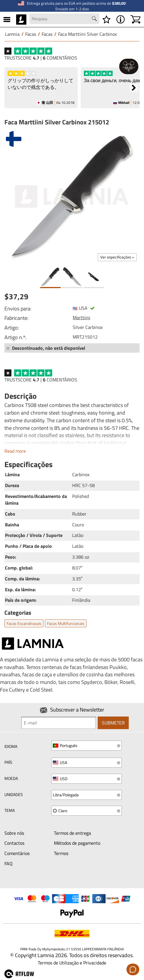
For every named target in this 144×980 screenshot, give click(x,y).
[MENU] (7, 19)
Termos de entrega (72, 833)
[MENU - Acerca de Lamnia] (121, 19)
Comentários (17, 853)
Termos (61, 853)
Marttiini (82, 317)
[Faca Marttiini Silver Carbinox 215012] (72, 196)
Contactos (14, 843)
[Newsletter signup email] (59, 723)
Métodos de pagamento (77, 843)
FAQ (9, 864)
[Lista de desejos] (106, 19)
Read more (15, 451)
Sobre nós (14, 833)
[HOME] (21, 19)
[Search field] (64, 19)
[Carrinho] (135, 19)
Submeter (113, 723)
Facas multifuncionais (66, 623)
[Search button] (95, 19)
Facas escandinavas (24, 623)
